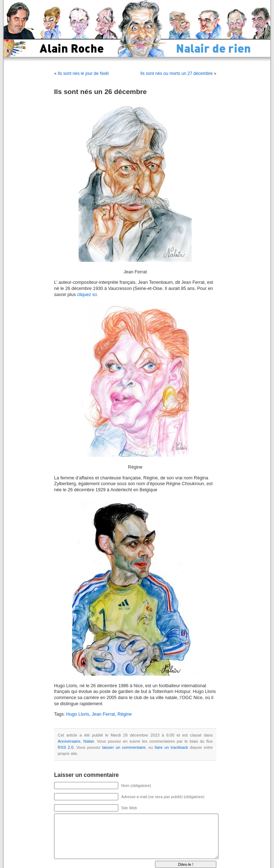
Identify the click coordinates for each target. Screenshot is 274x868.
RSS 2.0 (66, 747)
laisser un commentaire (124, 747)
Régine (125, 714)
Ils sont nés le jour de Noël (83, 73)
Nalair (89, 741)
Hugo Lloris (78, 714)
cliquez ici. (88, 295)
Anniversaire (69, 741)
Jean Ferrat (103, 714)
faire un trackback (171, 747)
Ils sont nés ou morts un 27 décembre (176, 73)
